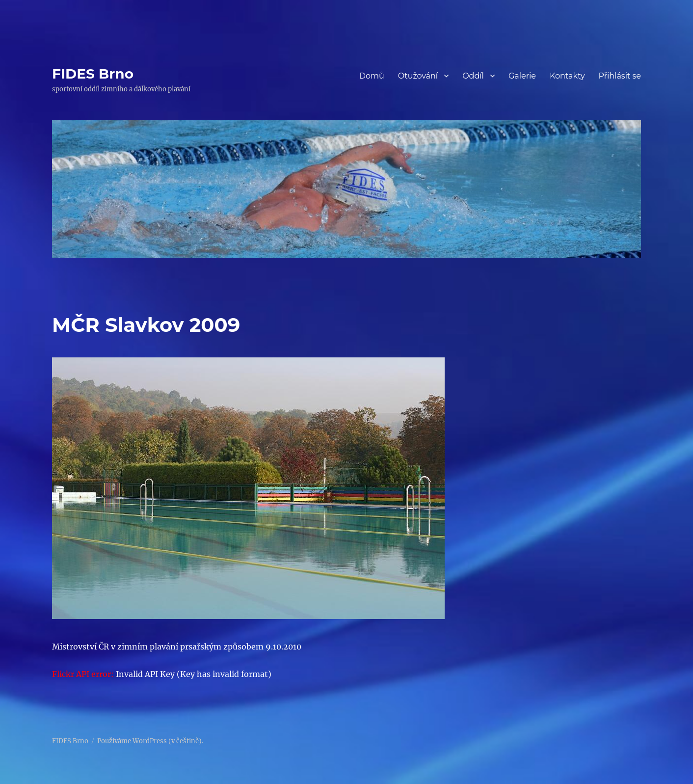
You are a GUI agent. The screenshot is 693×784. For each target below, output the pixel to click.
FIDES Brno (93, 74)
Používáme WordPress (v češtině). (150, 741)
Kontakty (567, 76)
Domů (372, 76)
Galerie (522, 76)
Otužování (418, 76)
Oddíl (473, 76)
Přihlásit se (620, 76)
